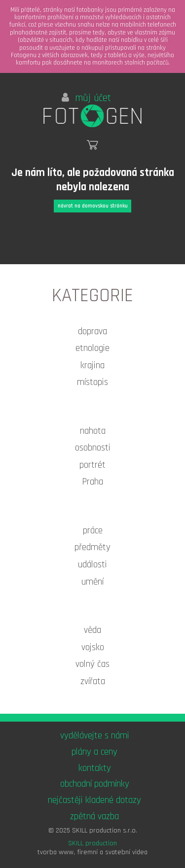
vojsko (93, 647)
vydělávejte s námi (95, 736)
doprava (92, 331)
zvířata (93, 681)
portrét (92, 465)
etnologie (92, 348)
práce (93, 531)
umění (92, 582)
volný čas (92, 664)
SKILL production (92, 843)
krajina (92, 365)
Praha (92, 482)
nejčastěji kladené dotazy (94, 800)
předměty (92, 547)
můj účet (86, 98)
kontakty (95, 768)
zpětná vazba (94, 816)
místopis (92, 382)
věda (92, 630)
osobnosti (93, 448)
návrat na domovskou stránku (93, 206)
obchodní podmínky (95, 784)
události (92, 565)
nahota (93, 431)
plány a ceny (94, 752)
